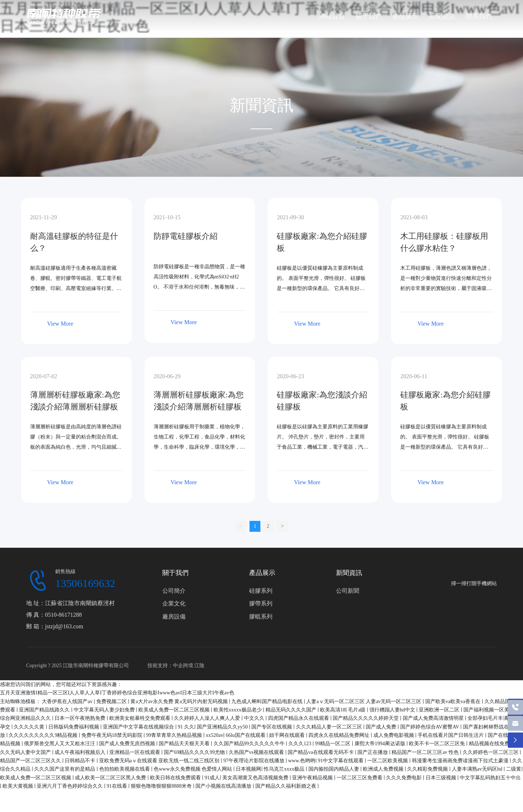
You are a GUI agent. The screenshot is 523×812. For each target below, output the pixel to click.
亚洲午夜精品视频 (313, 778)
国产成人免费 (382, 727)
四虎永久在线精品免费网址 (340, 735)
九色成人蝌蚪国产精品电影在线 (268, 701)
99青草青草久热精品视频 (175, 735)
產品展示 (262, 573)
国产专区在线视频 (272, 727)
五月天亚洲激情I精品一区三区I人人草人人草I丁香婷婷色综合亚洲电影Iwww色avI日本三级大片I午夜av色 (117, 693)
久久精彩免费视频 (428, 769)
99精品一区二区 (333, 744)
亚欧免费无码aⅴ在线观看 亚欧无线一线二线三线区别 (160, 761)
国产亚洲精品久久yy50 (223, 727)
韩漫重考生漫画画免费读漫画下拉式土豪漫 (461, 761)
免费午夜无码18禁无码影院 (113, 735)
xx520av (215, 735)
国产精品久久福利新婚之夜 (287, 786)
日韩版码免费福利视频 (74, 727)
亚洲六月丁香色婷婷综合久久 (70, 786)
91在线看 (118, 786)
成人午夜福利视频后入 (81, 752)
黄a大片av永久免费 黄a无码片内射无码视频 (180, 701)
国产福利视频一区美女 (490, 710)
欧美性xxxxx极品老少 (238, 710)
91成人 (212, 778)
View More (60, 324)
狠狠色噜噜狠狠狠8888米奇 (162, 786)
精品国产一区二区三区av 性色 (426, 752)
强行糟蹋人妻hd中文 (393, 710)
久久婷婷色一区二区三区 (491, 752)
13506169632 (85, 583)
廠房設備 (174, 617)
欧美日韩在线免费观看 (176, 778)
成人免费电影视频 (394, 735)
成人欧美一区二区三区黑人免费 (111, 778)
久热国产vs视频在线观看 (257, 752)
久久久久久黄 (30, 727)
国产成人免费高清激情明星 (434, 718)
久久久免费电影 (405, 778)
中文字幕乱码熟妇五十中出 (490, 778)
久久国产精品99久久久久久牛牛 (250, 744)
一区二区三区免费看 (360, 778)
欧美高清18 (333, 710)
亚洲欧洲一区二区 (440, 710)
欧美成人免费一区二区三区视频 (175, 710)
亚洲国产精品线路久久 (45, 710)
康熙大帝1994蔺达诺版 (381, 744)
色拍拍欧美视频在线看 (125, 769)
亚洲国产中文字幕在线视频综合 (139, 727)
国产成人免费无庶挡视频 (128, 744)
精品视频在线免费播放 (495, 744)
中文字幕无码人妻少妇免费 (105, 710)
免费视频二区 (112, 701)
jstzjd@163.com (64, 626)
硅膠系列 (261, 591)
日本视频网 (248, 769)
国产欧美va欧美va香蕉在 (454, 701)
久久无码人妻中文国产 (26, 752)
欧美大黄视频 (19, 786)
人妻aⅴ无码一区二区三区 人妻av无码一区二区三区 (364, 701)
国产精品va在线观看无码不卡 (321, 752)
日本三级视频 (442, 778)
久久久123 (301, 744)
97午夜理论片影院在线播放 (255, 761)
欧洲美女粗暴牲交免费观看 (141, 718)
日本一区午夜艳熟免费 (81, 718)
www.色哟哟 (302, 761)
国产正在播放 (373, 752)
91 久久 (186, 727)
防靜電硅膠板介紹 (186, 236)
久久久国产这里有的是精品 (65, 769)
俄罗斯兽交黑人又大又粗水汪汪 (60, 744)
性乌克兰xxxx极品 (285, 769)
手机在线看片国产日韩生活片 (451, 735)
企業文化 (174, 603)
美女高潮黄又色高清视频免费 (256, 778)
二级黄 (514, 769)
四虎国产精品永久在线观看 (299, 718)
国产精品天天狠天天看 (185, 744)
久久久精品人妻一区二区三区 (330, 727)
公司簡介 (174, 591)
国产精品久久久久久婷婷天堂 (366, 718)
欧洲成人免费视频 (384, 769)
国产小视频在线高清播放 (224, 786)
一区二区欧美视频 (388, 761)
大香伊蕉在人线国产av (68, 701)
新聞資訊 (349, 573)
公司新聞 (348, 591)
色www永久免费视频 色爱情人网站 (193, 769)
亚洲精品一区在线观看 (135, 752)
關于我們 (175, 573)
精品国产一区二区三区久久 (31, 761)
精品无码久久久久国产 (292, 710)
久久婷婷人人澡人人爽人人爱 (208, 718)
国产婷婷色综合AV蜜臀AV (430, 727)
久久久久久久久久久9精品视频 (44, 735)
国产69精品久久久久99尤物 (195, 752)
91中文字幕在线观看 (341, 761)
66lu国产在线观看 (246, 735)
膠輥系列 (261, 617)
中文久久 (255, 718)
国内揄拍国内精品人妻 (335, 769)
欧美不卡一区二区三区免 (438, 744)
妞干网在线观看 (288, 735)
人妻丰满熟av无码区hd (478, 769)
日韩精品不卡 (81, 761)
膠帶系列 (261, 603)
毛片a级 (357, 710)
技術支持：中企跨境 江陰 (176, 666)
